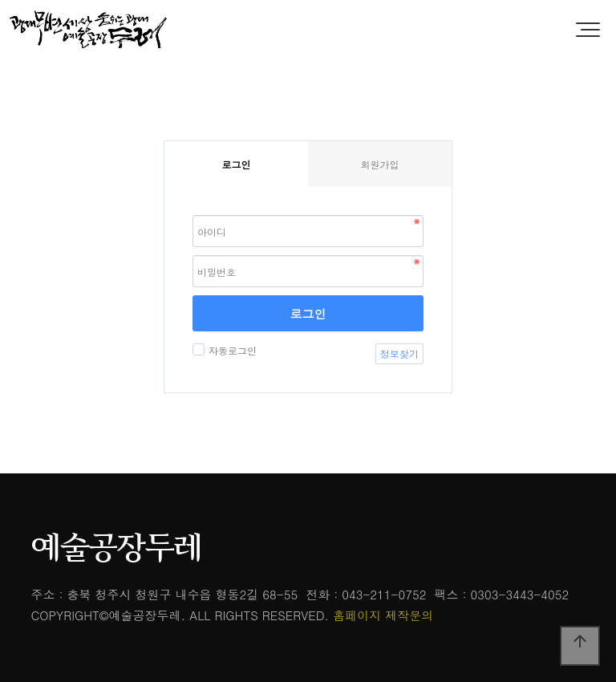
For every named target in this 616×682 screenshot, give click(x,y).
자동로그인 (231, 350)
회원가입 (380, 164)
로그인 (308, 313)
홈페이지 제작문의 (383, 615)
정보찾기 (399, 353)
